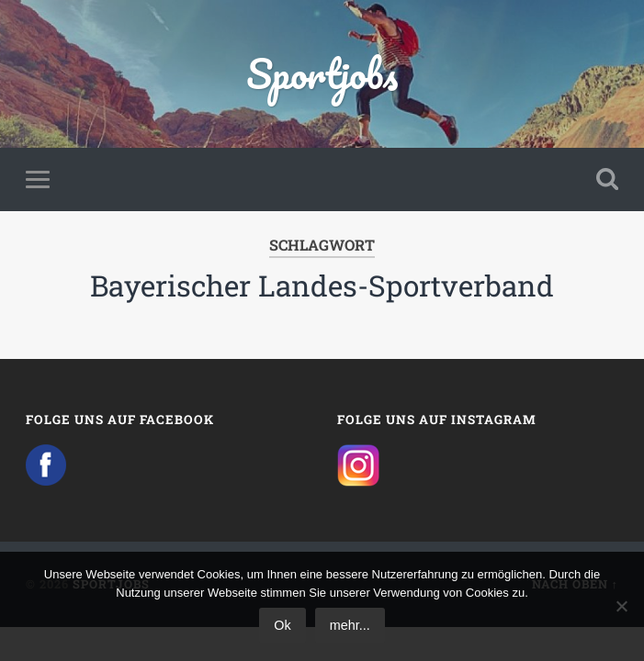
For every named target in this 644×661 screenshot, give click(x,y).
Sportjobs (322, 73)
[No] (621, 606)
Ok (282, 625)
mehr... (350, 625)
